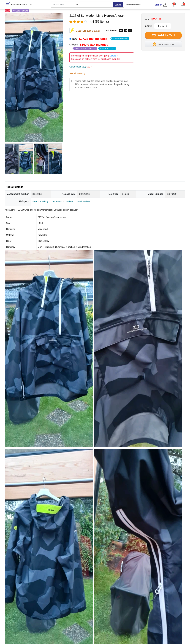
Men (35, 202)
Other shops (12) (81, 67)
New (101, 39)
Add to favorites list (163, 44)
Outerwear (57, 202)
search (118, 5)
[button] (183, 4)
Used (94, 46)
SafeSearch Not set (133, 5)
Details (113, 56)
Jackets (69, 202)
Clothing (44, 202)
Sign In (158, 5)
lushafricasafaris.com (22, 5)
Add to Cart (163, 36)
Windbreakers (84, 202)
